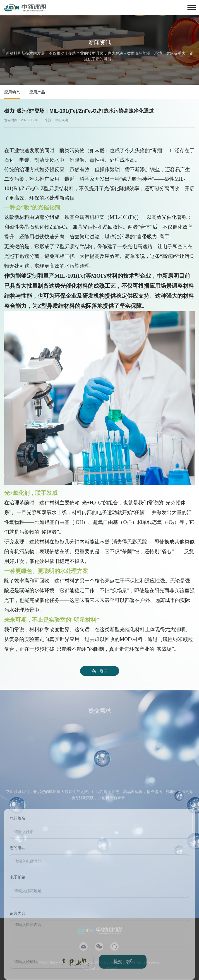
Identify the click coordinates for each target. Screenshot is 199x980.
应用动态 (12, 92)
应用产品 (37, 92)
